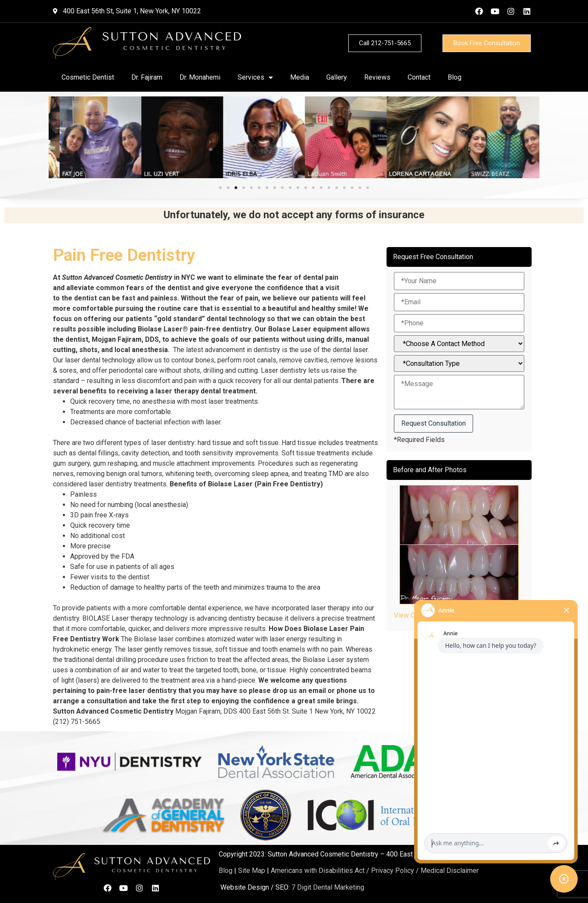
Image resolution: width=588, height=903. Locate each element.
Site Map (252, 871)
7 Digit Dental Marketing (328, 887)
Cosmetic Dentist (88, 77)
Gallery (337, 77)
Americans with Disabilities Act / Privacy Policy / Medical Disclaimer (375, 871)
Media (300, 77)
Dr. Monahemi (200, 77)
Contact (419, 77)
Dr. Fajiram (147, 77)
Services (255, 77)
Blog (455, 77)
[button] (220, 188)
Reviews (377, 77)
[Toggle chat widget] (564, 879)
